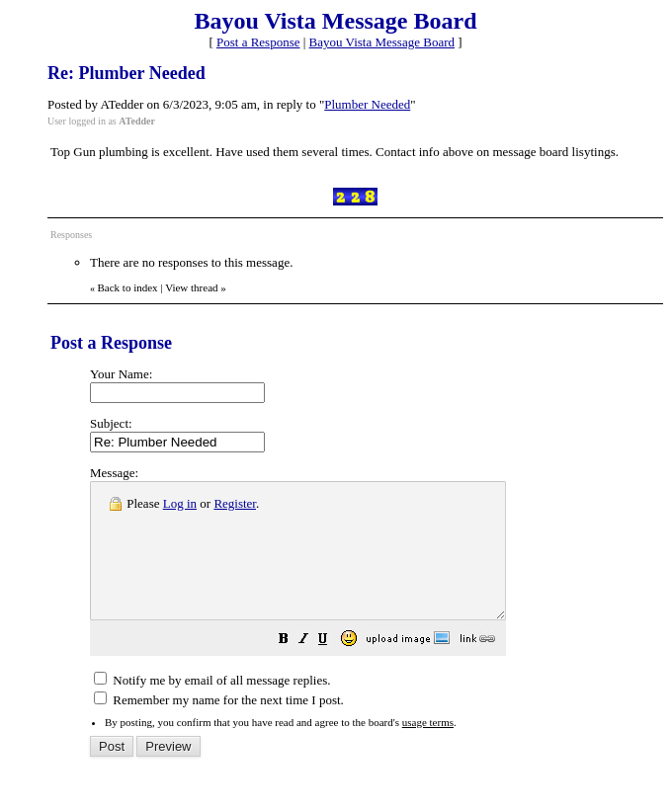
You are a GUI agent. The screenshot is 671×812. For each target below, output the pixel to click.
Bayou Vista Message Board (382, 42)
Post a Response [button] (258, 42)
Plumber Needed (367, 104)
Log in (180, 503)
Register (235, 503)
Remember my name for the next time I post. (219, 727)
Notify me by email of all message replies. (212, 707)
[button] (333, 668)
